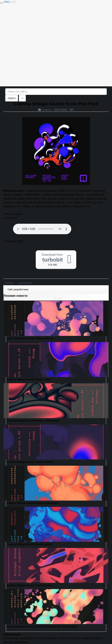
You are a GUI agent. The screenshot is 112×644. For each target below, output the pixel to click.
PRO (10, 2)
